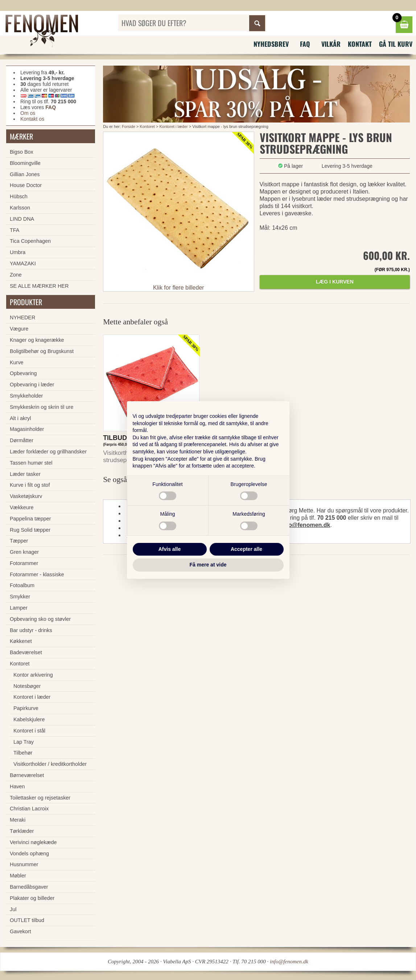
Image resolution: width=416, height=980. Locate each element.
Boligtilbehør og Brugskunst (42, 351)
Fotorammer (24, 563)
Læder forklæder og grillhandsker (48, 452)
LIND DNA (22, 219)
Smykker (20, 597)
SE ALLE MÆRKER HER (39, 286)
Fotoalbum (22, 585)
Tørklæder (22, 831)
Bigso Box (22, 152)
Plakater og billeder (32, 898)
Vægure (19, 329)
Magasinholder (27, 429)
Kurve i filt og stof (30, 485)
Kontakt (360, 44)
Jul (13, 909)
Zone (16, 275)
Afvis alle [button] (170, 549)
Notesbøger (27, 686)
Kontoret (147, 126)
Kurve (17, 362)
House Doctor (26, 185)
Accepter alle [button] (246, 549)
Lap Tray (24, 742)
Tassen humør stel (31, 463)
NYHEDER (22, 317)
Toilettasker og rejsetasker (40, 798)
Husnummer (24, 864)
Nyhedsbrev (271, 44)
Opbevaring (23, 373)
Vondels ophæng (29, 854)
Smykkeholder (26, 396)
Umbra (18, 252)
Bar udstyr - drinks (31, 630)
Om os (28, 113)
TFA (15, 230)
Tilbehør (23, 753)
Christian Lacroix (29, 809)
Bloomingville (25, 163)
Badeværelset (26, 652)
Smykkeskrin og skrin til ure (42, 407)
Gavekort (20, 931)
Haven (17, 786)
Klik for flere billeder (179, 288)
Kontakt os (32, 119)
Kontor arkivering (33, 675)
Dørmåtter (22, 440)
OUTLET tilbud (27, 920)
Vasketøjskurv (26, 496)
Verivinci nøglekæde (33, 842)
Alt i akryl (20, 418)
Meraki (18, 820)
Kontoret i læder (173, 126)
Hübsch (19, 196)
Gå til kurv (396, 44)
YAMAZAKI (23, 263)
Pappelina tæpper (30, 519)
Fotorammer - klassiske (37, 574)
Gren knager (24, 552)
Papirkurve (26, 708)
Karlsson (20, 208)
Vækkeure (22, 507)
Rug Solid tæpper (30, 530)
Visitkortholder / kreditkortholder (50, 764)
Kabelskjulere (29, 719)
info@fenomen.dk (306, 525)
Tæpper (19, 541)
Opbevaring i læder (32, 385)
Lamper (19, 608)
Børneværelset (27, 775)
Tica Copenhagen (30, 241)
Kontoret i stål (29, 731)
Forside (129, 126)
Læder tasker (25, 474)
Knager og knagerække (37, 340)
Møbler (18, 876)
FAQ (305, 44)
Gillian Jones (25, 174)
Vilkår (331, 44)
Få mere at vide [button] (208, 565)
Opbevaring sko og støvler (40, 619)
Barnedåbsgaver (29, 887)
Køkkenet (21, 641)
